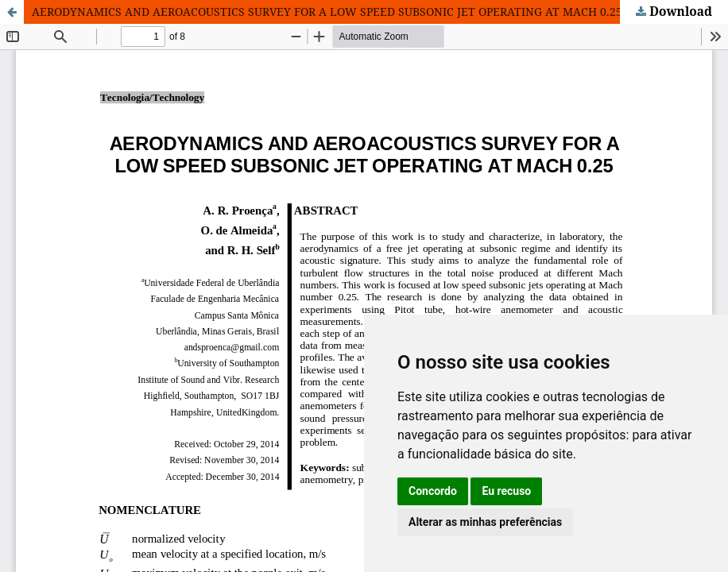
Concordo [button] (433, 491)
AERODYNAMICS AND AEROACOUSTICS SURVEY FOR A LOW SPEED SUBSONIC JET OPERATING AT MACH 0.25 (327, 12)
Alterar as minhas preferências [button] (485, 522)
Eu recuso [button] (506, 491)
